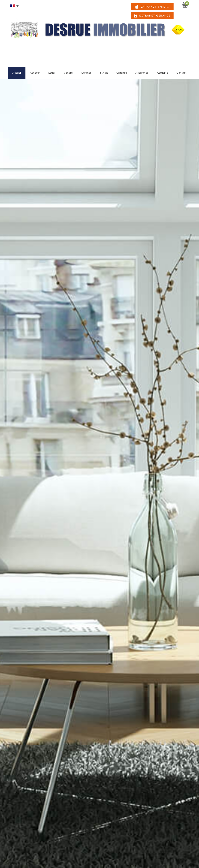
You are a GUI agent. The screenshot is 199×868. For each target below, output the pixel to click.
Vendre (68, 73)
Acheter (35, 73)
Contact (182, 73)
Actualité (162, 73)
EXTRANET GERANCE (155, 16)
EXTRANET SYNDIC (155, 7)
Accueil (17, 73)
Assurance (142, 73)
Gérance (86, 73)
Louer (52, 73)
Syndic (104, 73)
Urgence (122, 73)
